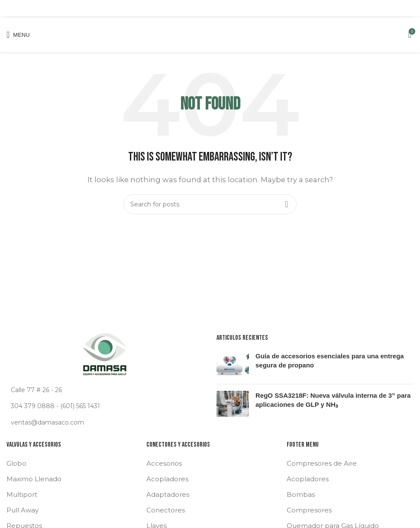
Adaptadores (168, 494)
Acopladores (167, 479)
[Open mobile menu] (18, 35)
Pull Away (23, 510)
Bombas (301, 494)
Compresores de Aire (322, 463)
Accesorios (164, 463)
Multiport (22, 494)
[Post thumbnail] (233, 364)
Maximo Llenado (34, 479)
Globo (16, 463)
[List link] (105, 406)
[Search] (210, 204)
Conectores (166, 510)
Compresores (309, 510)
